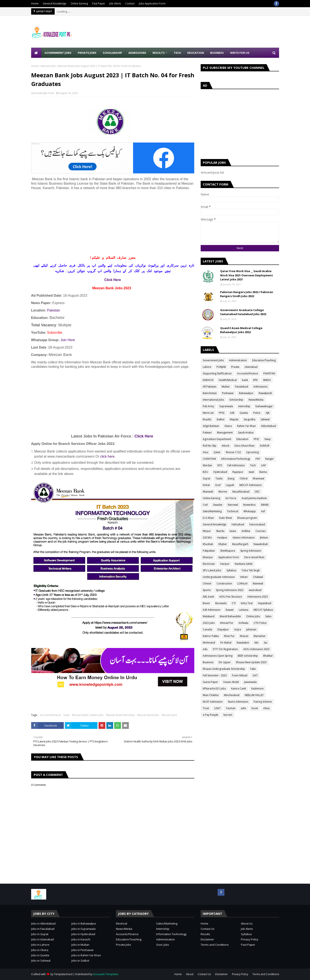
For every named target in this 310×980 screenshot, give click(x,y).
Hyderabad (220, 472)
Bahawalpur (246, 393)
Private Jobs (124, 945)
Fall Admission (236, 465)
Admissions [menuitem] (137, 53)
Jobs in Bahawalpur (84, 923)
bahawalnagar (264, 406)
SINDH (267, 380)
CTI (234, 603)
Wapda (234, 419)
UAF (263, 465)
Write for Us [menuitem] (240, 53)
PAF (258, 459)
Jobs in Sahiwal (41, 961)
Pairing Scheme (263, 702)
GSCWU (207, 538)
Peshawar (228, 393)
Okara (228, 426)
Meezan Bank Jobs (148, 715)
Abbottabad (268, 426)
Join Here (68, 340)
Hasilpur (222, 538)
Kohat (206, 485)
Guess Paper (210, 682)
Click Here (113, 280)
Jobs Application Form (152, 3)
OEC (257, 492)
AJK (268, 413)
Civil (205, 505)
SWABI (265, 505)
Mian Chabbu (211, 695)
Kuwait (230, 610)
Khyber (223, 544)
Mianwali (208, 492)
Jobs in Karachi (81, 939)
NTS (220, 465)
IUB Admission (212, 610)
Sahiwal (265, 419)
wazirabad (255, 590)
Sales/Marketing (212, 511)
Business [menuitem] (217, 53)
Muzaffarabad (241, 492)
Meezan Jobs (48, 66)
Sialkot (220, 419)
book (255, 708)
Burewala (221, 603)
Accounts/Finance (51, 715)
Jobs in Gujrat (40, 934)
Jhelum (264, 538)
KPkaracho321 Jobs (214, 689)
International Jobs (213, 400)
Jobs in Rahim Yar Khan (86, 955)
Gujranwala (226, 406)
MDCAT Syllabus (263, 610)
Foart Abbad (240, 675)
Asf (263, 511)
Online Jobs (253, 616)
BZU (205, 472)
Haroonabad (257, 524)
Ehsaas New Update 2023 (251, 662)
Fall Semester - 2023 (215, 675)
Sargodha (250, 419)
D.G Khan (208, 518)
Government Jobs (213, 360)
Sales (268, 616)
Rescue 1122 (233, 452)
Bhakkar (268, 656)
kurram (228, 715)
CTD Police (260, 623)
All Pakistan (210, 387)
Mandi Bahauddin (230, 616)
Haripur (225, 564)
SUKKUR (265, 446)
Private (235, 367)
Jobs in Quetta (40, 955)
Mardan (207, 465)
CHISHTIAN (209, 459)
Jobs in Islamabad (42, 939)
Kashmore (257, 689)
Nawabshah (261, 544)
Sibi (256, 643)
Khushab (208, 544)
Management (225, 433)
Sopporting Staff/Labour (217, 373)
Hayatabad (265, 603)
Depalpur (223, 629)
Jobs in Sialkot (80, 961)
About (190, 974)
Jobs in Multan (80, 945)
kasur (233, 531)
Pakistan (54, 310)
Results (207, 419)
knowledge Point (44, 93)
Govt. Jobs (163, 945)
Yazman (231, 708)
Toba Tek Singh (251, 570)
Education (242, 439)
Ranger (270, 459)
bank (67, 715)
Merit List (208, 413)
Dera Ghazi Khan (245, 446)
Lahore (207, 367)
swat (251, 472)
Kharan (244, 636)
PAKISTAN (269, 373)
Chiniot (207, 583)
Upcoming (252, 452)
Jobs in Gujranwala (83, 929)
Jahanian (251, 629)
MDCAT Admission (251, 485)
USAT (217, 708)
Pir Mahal (226, 643)
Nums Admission (238, 702)
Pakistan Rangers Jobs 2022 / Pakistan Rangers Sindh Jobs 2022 (247, 294)
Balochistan (210, 393)
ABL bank (208, 597)
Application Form (229, 557)
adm (243, 708)
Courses (261, 531)
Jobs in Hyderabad (83, 934)
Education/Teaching (264, 360)
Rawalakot (243, 643)
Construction (224, 583)
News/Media (256, 400)
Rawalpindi (265, 393)
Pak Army (208, 406)
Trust (206, 708)
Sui (266, 643)
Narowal (233, 505)
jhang (231, 478)
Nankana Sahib (244, 564)
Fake (253, 669)
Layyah (230, 485)
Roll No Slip (210, 446)
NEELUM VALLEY (254, 695)
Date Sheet (226, 518)
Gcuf (218, 485)
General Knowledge (55, 3)
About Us (247, 923)
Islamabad (251, 367)
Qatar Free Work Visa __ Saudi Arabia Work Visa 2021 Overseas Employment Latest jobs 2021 (247, 275)
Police (257, 413)
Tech (253, 465)
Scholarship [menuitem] (112, 53)
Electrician (209, 564)
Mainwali (258, 583)
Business (208, 662)
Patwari (207, 433)
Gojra (238, 629)
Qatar (217, 452)
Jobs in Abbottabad (43, 923)
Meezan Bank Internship (120, 715)
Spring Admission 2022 (230, 590)
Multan (226, 387)
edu (205, 649)
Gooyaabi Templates (106, 974)
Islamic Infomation (244, 538)
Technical (233, 511)
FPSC (256, 439)
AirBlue (246, 531)
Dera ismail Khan (254, 557)
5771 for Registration (225, 649)
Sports (207, 590)
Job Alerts (115, 3)
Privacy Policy (250, 939)
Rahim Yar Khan (246, 426)
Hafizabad (238, 524)
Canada (207, 629)
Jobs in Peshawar (83, 950)
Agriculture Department (217, 439)
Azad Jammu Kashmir (254, 498)
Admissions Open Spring (218, 656)
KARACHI (208, 380)
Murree (223, 492)
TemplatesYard (63, 974)
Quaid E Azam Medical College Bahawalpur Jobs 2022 (241, 330)
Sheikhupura (228, 551)
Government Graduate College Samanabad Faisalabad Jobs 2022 (243, 312)
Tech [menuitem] (177, 53)
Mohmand (209, 643)
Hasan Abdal (231, 682)
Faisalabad (242, 387)
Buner (206, 603)
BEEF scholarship (248, 656)
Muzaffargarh (240, 544)
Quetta (244, 413)
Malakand (209, 616)
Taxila (219, 478)
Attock (225, 446)
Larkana (244, 610)
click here (107, 456)
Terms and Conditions (215, 945)
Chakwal (258, 577)
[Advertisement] (202, 32)
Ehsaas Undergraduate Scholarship (224, 669)
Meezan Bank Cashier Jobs (88, 715)
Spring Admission (251, 551)
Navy (268, 439)
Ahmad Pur (227, 623)
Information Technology (171, 934)
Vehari (244, 577)
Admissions (260, 387)
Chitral (244, 478)
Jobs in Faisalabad (43, 929)
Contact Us (208, 929)
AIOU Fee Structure (231, 597)
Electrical (122, 923)
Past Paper (99, 3)
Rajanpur (238, 472)
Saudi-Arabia (246, 433)
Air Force (231, 498)
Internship (163, 929)
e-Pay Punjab (211, 715)
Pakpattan (209, 551)
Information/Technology (236, 459)
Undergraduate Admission (219, 577)
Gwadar (218, 505)
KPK (255, 380)
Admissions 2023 (258, 597)
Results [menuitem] (159, 53)
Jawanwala (250, 682)
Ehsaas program (247, 518)
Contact (130, 3)
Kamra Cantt (239, 689)
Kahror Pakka (211, 636)
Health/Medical (228, 380)
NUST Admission (213, 702)
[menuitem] (36, 53)
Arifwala (243, 623)
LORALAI (242, 583)
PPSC (222, 413)
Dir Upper (225, 662)
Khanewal (259, 478)
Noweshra (249, 505)
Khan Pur (229, 636)
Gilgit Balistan (211, 426)
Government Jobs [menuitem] (58, 53)
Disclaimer (207, 939)
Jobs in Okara (40, 950)
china (266, 708)
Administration (238, 360)
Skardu (220, 531)
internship (244, 406)
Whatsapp (250, 511)
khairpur (208, 557)
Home (35, 3)
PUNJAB (221, 367)
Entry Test (247, 603)
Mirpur (207, 531)
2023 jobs (209, 623)
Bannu (263, 472)
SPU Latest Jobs (212, 570)
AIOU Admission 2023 (256, 649)
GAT (255, 675)
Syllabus (231, 570)
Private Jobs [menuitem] (87, 53)
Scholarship (236, 400)
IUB (232, 413)
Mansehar (260, 636)
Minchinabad (232, 695)
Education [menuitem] (196, 53)
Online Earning (79, 3)
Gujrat (206, 478)
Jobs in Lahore (40, 945)
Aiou (206, 452)
